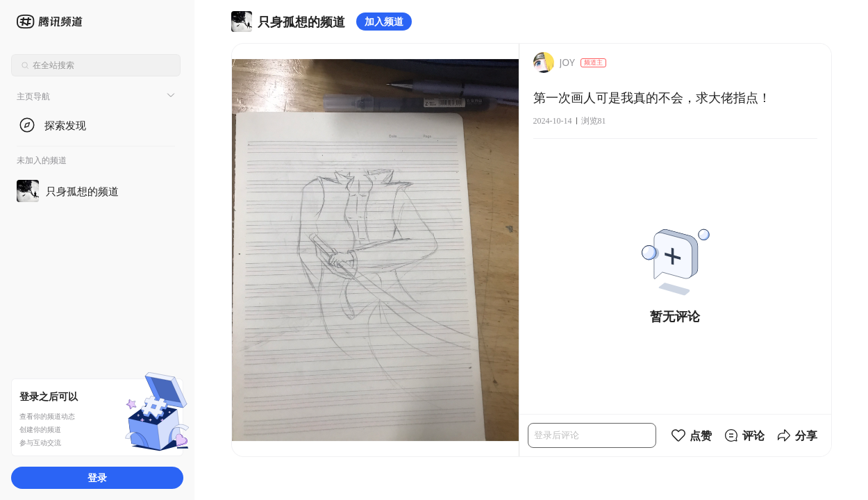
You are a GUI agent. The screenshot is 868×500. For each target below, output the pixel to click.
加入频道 (384, 21)
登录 (97, 477)
